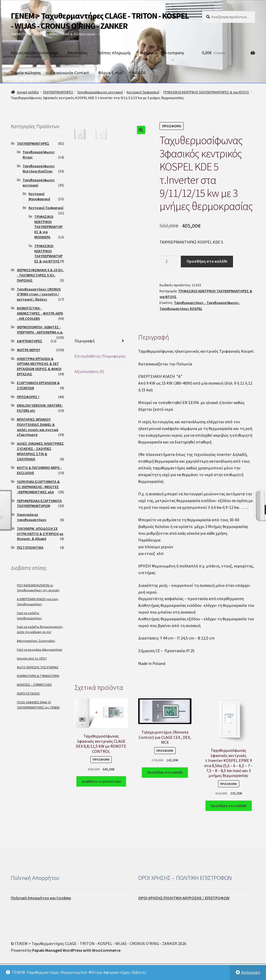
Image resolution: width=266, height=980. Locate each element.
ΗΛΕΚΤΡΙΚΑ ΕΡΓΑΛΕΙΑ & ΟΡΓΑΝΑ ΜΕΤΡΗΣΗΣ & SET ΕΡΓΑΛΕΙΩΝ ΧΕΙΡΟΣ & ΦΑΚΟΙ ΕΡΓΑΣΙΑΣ (39, 366)
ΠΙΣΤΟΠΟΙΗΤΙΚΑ (30, 547)
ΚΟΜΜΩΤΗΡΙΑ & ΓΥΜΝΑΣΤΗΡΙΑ (38, 676)
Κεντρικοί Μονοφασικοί (39, 196)
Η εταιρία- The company (162, 53)
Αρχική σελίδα (28, 92)
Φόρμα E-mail (111, 73)
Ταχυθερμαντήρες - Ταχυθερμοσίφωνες (206, 303)
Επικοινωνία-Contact (70, 73)
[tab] (101, 341)
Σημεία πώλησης (26, 73)
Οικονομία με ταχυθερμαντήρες (32, 517)
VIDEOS (139, 73)
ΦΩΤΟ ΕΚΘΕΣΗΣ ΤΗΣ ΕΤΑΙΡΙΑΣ (38, 667)
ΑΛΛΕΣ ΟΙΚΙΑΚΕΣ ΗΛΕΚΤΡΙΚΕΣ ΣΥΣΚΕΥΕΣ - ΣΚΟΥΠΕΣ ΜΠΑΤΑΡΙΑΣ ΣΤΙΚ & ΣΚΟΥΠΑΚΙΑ (40, 451)
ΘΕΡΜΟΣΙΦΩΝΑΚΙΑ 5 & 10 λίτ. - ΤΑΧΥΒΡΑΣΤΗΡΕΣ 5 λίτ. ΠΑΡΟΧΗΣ (40, 275)
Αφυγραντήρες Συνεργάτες (36, 641)
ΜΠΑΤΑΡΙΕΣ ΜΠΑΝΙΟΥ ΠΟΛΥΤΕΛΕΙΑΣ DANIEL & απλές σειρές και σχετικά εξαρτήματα (38, 427)
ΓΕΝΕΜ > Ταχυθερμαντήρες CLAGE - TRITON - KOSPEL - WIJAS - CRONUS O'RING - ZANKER (100, 21)
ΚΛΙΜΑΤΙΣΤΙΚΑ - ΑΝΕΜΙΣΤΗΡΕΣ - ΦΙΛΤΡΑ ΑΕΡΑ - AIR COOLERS (40, 313)
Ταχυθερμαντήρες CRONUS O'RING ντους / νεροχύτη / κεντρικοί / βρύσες (39, 294)
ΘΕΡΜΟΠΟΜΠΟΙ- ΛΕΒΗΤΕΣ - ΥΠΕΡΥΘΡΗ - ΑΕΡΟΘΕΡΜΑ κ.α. (40, 330)
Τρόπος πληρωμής (114, 53)
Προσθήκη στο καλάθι (207, 261)
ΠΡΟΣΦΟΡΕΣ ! (28, 397)
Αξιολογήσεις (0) (89, 371)
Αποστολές (78, 53)
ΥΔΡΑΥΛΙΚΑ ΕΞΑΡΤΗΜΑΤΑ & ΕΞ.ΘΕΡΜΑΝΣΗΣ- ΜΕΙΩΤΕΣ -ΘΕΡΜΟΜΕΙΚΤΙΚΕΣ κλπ (38, 487)
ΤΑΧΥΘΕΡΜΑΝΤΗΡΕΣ (58, 92)
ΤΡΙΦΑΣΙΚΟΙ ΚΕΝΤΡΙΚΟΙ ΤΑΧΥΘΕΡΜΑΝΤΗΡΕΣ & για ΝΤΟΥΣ (206, 92)
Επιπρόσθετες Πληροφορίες (100, 356)
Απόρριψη (251, 972)
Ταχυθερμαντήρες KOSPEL (181, 309)
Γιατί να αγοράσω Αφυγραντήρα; (40, 649)
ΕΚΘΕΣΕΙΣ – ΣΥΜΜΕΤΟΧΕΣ (34, 684)
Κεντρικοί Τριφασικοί (143, 92)
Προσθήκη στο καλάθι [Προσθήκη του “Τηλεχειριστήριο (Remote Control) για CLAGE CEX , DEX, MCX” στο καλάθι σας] (165, 772)
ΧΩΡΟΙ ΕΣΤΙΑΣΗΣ (28, 693)
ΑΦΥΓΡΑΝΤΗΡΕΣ (30, 341)
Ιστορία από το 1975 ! (32, 658)
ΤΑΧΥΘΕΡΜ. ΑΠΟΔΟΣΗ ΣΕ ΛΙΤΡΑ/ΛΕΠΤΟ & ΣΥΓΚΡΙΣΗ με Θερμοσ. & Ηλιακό (40, 534)
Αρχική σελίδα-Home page (35, 53)
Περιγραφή (85, 341)
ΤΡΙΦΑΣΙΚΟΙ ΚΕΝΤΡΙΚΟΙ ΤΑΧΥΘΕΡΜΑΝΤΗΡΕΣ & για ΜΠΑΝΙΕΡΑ (48, 227)
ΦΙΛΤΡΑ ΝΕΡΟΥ (28, 350)
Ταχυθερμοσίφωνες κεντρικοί (100, 92)
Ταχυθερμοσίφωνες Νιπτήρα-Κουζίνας (39, 169)
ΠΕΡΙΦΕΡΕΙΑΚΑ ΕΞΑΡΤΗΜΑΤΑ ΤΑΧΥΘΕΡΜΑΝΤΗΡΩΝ (39, 503)
